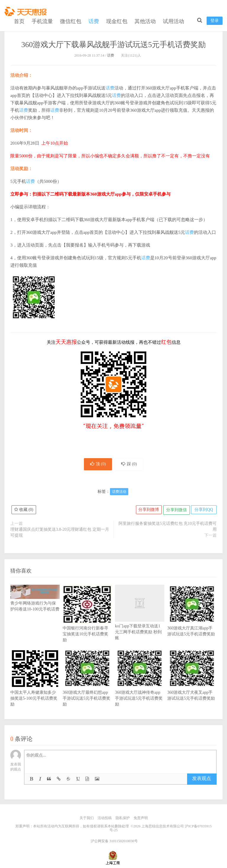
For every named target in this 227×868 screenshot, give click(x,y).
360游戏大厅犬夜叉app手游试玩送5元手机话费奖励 (192, 685)
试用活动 (174, 20)
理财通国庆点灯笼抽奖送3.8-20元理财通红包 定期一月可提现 (60, 533)
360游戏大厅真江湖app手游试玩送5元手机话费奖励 (192, 620)
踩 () (130, 465)
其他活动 (145, 20)
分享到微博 (147, 511)
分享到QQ (203, 511)
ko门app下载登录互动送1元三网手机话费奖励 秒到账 (140, 622)
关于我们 (87, 819)
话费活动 (119, 493)
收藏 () (24, 511)
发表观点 (202, 780)
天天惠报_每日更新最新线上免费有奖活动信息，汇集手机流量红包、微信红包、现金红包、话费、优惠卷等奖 (27, 11)
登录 (215, 19)
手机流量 (42, 20)
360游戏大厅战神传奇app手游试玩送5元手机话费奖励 (140, 688)
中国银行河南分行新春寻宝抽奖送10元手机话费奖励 (87, 623)
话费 (94, 20)
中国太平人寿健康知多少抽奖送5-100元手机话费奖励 (35, 688)
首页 (19, 20)
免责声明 (141, 819)
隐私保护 (123, 819)
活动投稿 (105, 819)
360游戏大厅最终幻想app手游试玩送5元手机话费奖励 (87, 688)
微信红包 (71, 20)
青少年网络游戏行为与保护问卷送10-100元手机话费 (35, 602)
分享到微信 (175, 511)
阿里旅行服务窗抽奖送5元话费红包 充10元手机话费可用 (168, 527)
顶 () (97, 465)
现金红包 (117, 20)
